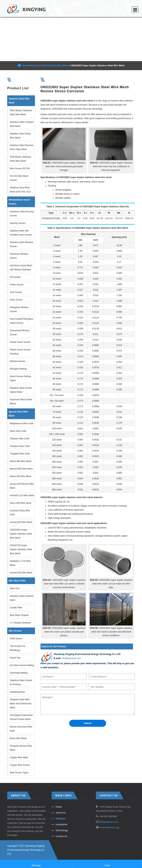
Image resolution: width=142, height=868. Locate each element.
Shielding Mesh (17, 692)
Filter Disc (15, 588)
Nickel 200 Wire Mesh (21, 476)
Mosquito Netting (18, 369)
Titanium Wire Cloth (20, 439)
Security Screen (18, 223)
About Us (61, 813)
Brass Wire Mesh (18, 738)
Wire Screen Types (19, 773)
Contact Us (61, 836)
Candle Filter (16, 608)
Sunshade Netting (19, 673)
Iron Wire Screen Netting (22, 665)
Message (36, 863)
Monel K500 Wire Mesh (21, 469)
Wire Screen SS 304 (20, 168)
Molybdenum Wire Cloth (22, 424)
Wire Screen (15, 631)
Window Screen (18, 361)
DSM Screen (16, 639)
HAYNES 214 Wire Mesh (22, 496)
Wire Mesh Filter (17, 581)
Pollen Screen (17, 285)
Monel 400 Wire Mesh (21, 461)
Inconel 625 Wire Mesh (21, 573)
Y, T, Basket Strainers (20, 623)
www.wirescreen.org (109, 827)
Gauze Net (15, 658)
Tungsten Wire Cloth (20, 454)
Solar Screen (16, 300)
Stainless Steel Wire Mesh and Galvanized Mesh (21, 704)
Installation (61, 825)
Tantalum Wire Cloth (20, 446)
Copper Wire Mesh (19, 758)
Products (35, 66)
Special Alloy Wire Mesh (56, 66)
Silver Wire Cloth (18, 431)
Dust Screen (16, 292)
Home (25, 66)
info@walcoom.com (71, 658)
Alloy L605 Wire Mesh (21, 503)
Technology (62, 830)
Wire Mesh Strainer (19, 615)
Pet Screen (15, 277)
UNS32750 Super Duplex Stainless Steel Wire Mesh (21, 549)
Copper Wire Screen (20, 765)
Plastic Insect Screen (20, 342)
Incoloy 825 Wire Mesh (21, 522)
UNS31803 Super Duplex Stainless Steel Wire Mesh (21, 534)
